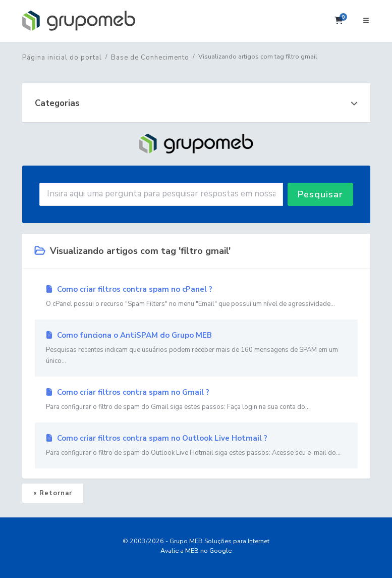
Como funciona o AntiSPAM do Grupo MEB (196, 348)
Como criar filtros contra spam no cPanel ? (196, 297)
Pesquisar (320, 194)
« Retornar (53, 493)
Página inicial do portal (62, 58)
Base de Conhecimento (150, 58)
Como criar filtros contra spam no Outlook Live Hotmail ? (196, 446)
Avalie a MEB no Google (196, 550)
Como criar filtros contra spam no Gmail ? (196, 400)
